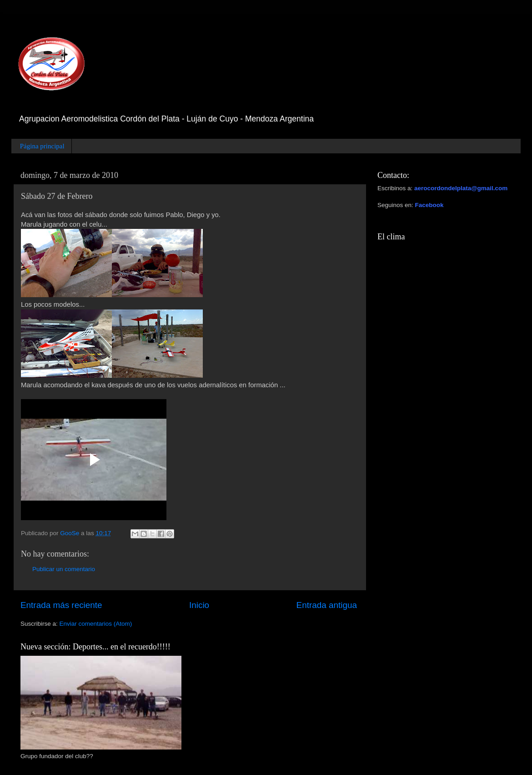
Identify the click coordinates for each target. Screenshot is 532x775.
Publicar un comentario (64, 569)
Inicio (199, 605)
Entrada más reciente (61, 605)
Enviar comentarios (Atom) (96, 624)
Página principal (42, 146)
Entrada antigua (327, 605)
